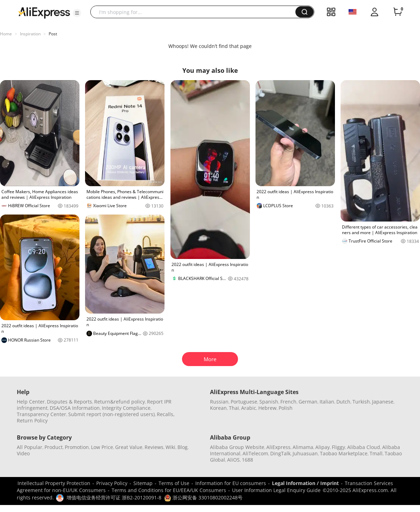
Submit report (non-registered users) (111, 414)
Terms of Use (174, 483)
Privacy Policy (112, 483)
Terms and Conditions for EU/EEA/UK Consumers (169, 490)
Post (53, 34)
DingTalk (280, 453)
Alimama (303, 447)
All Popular (30, 447)
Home (6, 34)
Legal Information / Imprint (305, 483)
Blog (183, 447)
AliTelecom (255, 453)
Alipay (323, 447)
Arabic (249, 408)
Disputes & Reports (69, 402)
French (288, 402)
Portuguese (244, 402)
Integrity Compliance (126, 408)
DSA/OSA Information (75, 408)
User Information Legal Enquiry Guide (276, 490)
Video (23, 453)
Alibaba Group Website (237, 447)
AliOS (233, 460)
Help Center (31, 402)
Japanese (383, 402)
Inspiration (30, 34)
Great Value (129, 447)
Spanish (269, 402)
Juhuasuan (305, 453)
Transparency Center (41, 414)
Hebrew (267, 408)
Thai (234, 408)
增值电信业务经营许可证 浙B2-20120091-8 (114, 497)
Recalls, (166, 414)
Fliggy (338, 447)
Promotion (77, 447)
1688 (247, 460)
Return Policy (32, 420)
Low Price (102, 447)
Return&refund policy (120, 402)
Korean (218, 408)
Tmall (376, 453)
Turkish (361, 402)
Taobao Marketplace (344, 453)
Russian (219, 402)
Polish (286, 408)
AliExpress (278, 447)
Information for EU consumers (231, 483)
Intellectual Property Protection (54, 483)
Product (54, 447)
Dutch (343, 402)
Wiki (170, 447)
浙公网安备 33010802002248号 (203, 497)
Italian (327, 402)
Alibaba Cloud (364, 447)
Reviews (154, 447)
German (308, 402)
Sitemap (143, 483)
